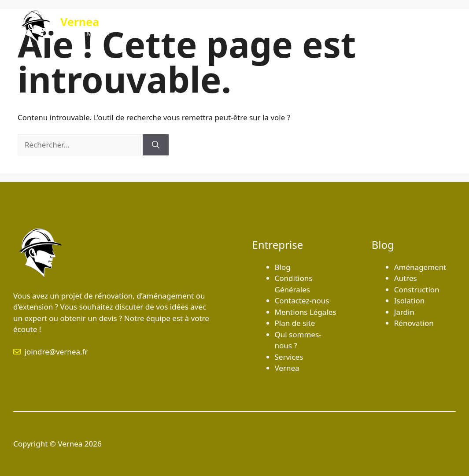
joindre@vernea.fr (56, 352)
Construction (417, 290)
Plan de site (295, 323)
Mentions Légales (306, 312)
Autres (406, 278)
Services (364, 26)
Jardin (404, 312)
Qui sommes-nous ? (304, 26)
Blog (247, 26)
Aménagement (420, 267)
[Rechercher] (156, 145)
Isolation (409, 301)
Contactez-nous (419, 26)
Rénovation (414, 323)
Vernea (80, 22)
